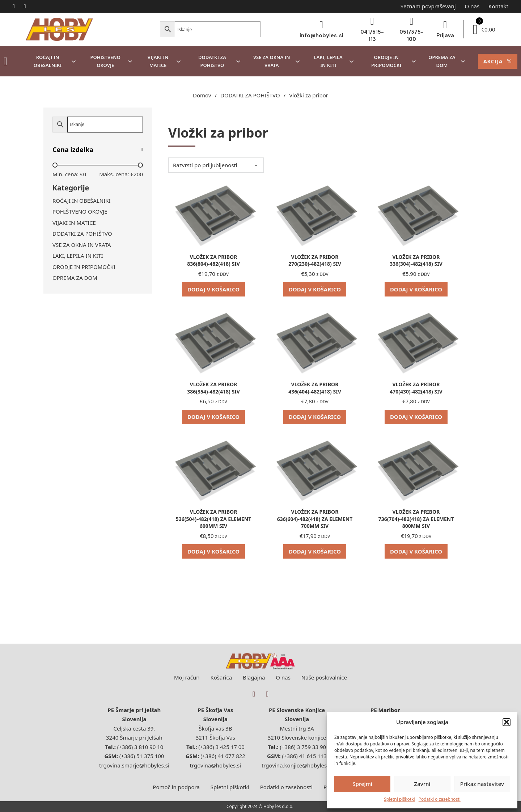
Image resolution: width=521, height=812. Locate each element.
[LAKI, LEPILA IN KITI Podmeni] (351, 61)
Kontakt (498, 6)
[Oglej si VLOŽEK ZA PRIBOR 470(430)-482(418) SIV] (416, 341)
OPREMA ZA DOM (442, 61)
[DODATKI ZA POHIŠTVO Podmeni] (238, 61)
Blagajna (254, 677)
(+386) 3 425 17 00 (221, 747)
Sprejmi (362, 784)
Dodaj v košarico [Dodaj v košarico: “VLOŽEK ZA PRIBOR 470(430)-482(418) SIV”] (416, 417)
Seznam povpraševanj (428, 6)
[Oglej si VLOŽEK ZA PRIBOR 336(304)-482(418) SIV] (416, 213)
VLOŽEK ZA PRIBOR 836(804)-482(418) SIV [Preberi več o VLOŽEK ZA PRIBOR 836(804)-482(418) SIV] (213, 260)
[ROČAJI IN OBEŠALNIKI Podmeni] (74, 61)
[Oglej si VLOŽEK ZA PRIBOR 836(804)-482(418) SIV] (213, 213)
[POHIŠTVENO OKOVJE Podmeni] (130, 61)
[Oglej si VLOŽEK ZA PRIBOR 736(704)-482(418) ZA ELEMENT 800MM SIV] (416, 468)
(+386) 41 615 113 (304, 756)
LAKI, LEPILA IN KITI (328, 61)
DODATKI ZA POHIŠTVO (212, 61)
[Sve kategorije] (6, 61)
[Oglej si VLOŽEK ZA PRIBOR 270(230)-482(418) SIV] (315, 213)
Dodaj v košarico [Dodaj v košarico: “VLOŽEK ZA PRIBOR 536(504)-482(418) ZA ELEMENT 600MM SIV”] (213, 551)
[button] (507, 722)
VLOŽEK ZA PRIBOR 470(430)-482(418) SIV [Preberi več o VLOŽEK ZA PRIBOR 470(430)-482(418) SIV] (416, 388)
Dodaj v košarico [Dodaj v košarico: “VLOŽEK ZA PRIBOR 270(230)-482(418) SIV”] (315, 289)
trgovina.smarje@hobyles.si (134, 765)
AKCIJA (498, 61)
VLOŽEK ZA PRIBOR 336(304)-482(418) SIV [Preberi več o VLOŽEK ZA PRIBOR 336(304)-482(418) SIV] (416, 260)
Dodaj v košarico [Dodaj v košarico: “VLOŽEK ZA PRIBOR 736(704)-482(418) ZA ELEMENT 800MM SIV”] (416, 551)
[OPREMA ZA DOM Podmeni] (463, 61)
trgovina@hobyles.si (216, 765)
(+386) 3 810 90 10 (140, 747)
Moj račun (187, 677)
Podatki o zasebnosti (440, 799)
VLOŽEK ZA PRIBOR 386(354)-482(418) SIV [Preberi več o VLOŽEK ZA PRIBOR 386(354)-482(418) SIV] (213, 388)
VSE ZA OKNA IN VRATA (272, 61)
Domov (202, 95)
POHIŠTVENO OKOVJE (105, 61)
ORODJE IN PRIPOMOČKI (386, 61)
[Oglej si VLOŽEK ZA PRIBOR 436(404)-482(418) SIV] (315, 341)
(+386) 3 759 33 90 (303, 747)
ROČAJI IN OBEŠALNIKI (48, 61)
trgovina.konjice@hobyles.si (297, 765)
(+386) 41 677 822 (223, 756)
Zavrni (422, 784)
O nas (472, 6)
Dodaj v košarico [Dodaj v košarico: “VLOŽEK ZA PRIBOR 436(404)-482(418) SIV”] (315, 417)
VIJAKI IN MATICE (158, 61)
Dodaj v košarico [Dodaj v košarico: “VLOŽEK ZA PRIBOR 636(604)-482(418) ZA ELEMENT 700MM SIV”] (315, 551)
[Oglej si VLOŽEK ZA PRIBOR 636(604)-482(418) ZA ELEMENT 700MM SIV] (315, 468)
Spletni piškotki (399, 799)
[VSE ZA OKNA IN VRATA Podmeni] (298, 61)
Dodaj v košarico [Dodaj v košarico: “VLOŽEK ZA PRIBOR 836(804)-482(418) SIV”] (213, 289)
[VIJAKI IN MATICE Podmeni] (179, 61)
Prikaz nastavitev (482, 784)
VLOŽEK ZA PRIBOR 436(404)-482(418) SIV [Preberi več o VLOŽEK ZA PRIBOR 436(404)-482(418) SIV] (315, 388)
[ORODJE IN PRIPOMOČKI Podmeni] (414, 61)
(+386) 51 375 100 (142, 756)
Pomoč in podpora (176, 787)
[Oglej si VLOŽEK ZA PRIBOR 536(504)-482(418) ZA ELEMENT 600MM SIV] (213, 468)
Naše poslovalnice (324, 677)
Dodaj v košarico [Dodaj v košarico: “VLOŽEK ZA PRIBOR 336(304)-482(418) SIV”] (416, 289)
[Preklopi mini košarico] (484, 30)
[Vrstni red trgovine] (216, 165)
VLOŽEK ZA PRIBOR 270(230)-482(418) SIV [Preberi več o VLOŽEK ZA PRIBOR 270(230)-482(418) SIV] (315, 260)
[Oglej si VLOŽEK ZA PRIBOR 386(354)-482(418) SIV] (213, 341)
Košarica (221, 677)
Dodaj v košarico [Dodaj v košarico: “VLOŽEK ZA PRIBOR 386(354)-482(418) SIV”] (213, 417)
